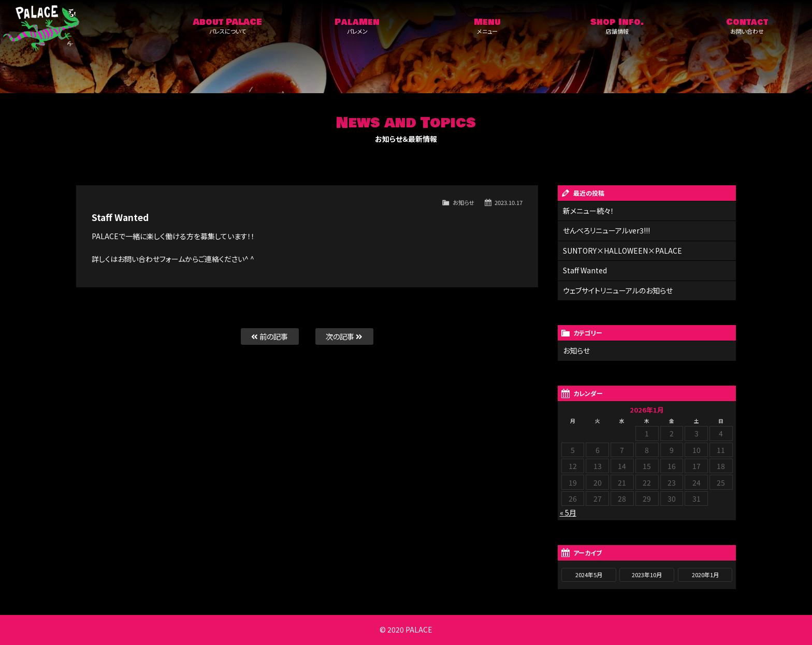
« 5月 (568, 512)
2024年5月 (589, 575)
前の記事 (270, 336)
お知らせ (463, 202)
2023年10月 (647, 575)
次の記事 (344, 336)
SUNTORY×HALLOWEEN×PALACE (622, 251)
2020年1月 (705, 575)
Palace (81, 28)
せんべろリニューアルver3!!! (606, 230)
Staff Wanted (585, 270)
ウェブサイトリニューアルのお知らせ (618, 290)
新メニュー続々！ (589, 211)
